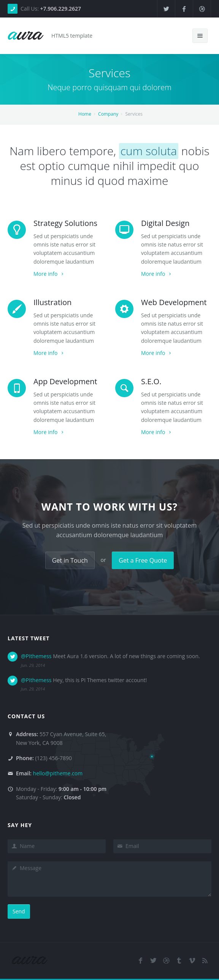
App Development (65, 381)
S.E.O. (151, 381)
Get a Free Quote (143, 560)
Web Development (174, 302)
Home (85, 114)
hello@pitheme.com (58, 773)
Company (108, 114)
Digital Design (165, 223)
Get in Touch (70, 560)
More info (49, 274)
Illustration (52, 302)
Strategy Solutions (65, 223)
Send (19, 911)
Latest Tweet (29, 638)
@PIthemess (36, 656)
